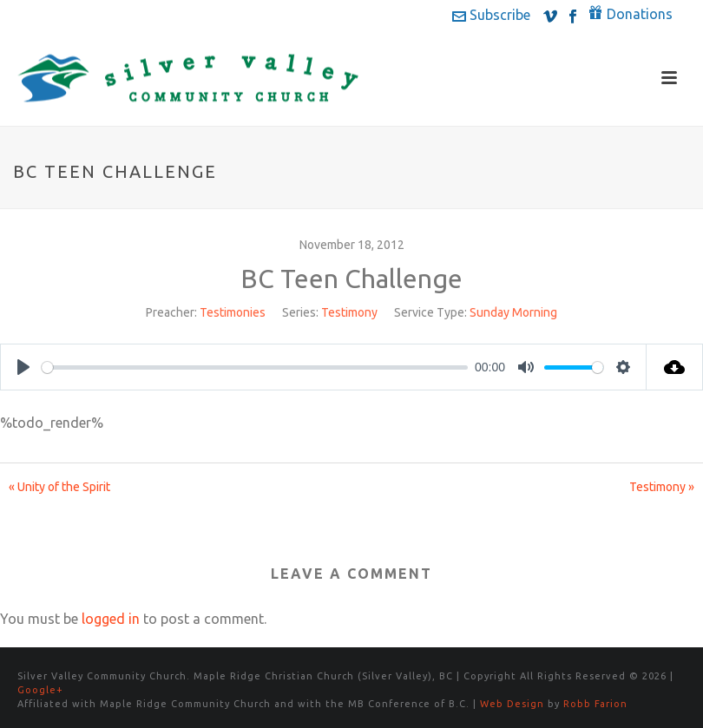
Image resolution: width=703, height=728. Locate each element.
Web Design (512, 704)
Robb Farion (595, 704)
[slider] (255, 367)
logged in (111, 619)
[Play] (23, 367)
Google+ (40, 690)
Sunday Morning (513, 312)
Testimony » (662, 487)
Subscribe (491, 15)
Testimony (349, 312)
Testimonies (233, 312)
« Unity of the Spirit (59, 487)
